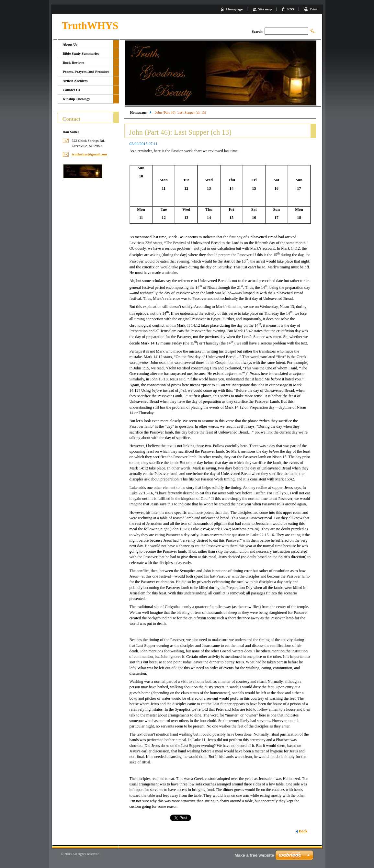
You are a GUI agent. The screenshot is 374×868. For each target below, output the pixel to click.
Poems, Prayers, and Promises (86, 72)
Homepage (138, 112)
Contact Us (71, 90)
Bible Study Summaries (81, 53)
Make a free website (254, 855)
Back (303, 831)
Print (314, 9)
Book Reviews (74, 62)
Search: (257, 31)
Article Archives (75, 81)
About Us (70, 44)
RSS (291, 9)
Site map (265, 9)
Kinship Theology (77, 99)
